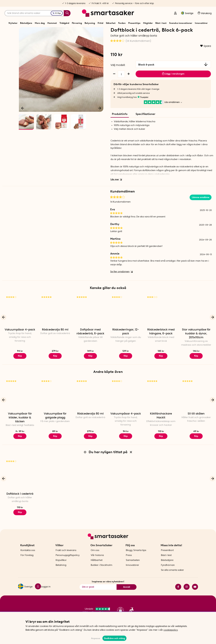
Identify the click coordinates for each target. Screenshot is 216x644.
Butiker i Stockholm (101, 570)
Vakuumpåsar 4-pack (20, 340)
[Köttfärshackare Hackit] (161, 405)
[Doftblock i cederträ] (20, 485)
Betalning (61, 570)
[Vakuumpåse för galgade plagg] (55, 405)
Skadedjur (107, 31)
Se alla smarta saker (172, 575)
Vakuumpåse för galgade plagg (55, 426)
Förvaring (77, 23)
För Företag (27, 560)
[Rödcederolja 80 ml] (55, 321)
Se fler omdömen (121, 282)
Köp (20, 446)
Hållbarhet (97, 565)
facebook (178, 592)
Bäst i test (161, 23)
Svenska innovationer (181, 23)
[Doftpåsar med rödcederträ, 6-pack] (90, 321)
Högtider (148, 23)
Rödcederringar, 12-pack (126, 342)
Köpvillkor (61, 565)
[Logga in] (175, 13)
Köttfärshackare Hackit (161, 426)
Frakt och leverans (66, 556)
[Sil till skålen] (196, 405)
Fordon (122, 23)
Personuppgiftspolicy (68, 560)
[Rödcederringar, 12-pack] (126, 321)
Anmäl (127, 592)
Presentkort (167, 556)
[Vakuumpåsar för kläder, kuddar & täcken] (20, 405)
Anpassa (96, 638)
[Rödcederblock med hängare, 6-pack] (161, 321)
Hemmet (52, 23)
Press (129, 560)
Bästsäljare (26, 23)
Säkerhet (111, 23)
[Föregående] (23, 118)
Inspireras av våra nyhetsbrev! (108, 587)
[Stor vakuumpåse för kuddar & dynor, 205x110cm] (196, 321)
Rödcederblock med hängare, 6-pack (161, 342)
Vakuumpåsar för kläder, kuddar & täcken (20, 428)
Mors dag (40, 23)
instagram (187, 592)
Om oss (95, 556)
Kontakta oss (28, 556)
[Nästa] (100, 118)
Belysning (90, 23)
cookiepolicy (171, 630)
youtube (195, 592)
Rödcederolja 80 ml (55, 340)
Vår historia (97, 560)
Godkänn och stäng (114, 638)
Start (87, 31)
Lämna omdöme (201, 208)
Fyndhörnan (168, 570)
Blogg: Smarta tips (136, 556)
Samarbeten (133, 565)
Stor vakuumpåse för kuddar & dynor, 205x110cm (196, 344)
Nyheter (13, 23)
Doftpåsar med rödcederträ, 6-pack (90, 342)
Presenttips (134, 23)
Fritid (100, 23)
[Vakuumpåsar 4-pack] (20, 321)
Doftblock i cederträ (20, 504)
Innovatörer (201, 23)
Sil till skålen (196, 424)
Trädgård (64, 23)
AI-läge (57, 13)
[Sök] (37, 13)
